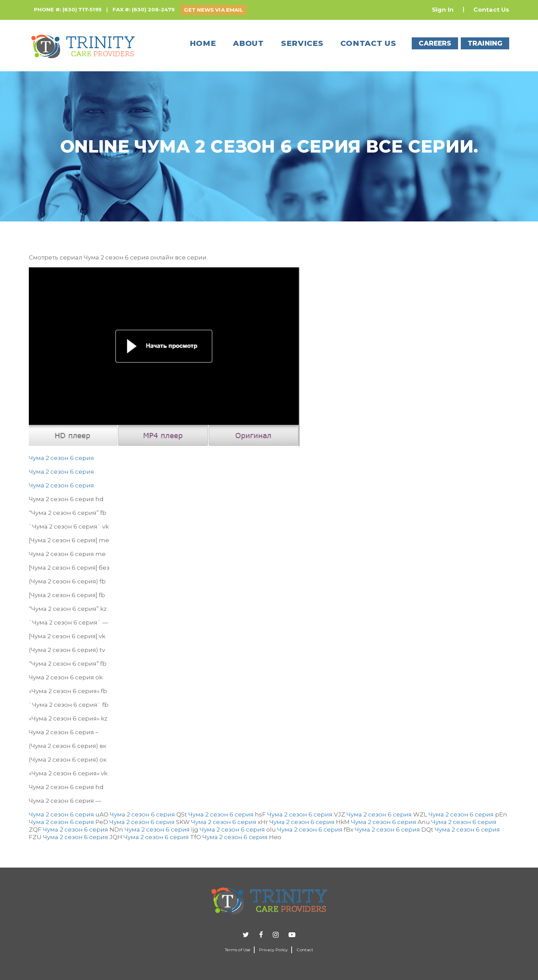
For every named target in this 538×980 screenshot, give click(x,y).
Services (302, 43)
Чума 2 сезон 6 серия (61, 458)
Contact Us (491, 10)
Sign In (443, 10)
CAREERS (435, 43)
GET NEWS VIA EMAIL (213, 10)
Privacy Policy (274, 950)
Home (203, 43)
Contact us (368, 43)
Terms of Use (237, 950)
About (248, 43)
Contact (305, 950)
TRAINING (485, 43)
